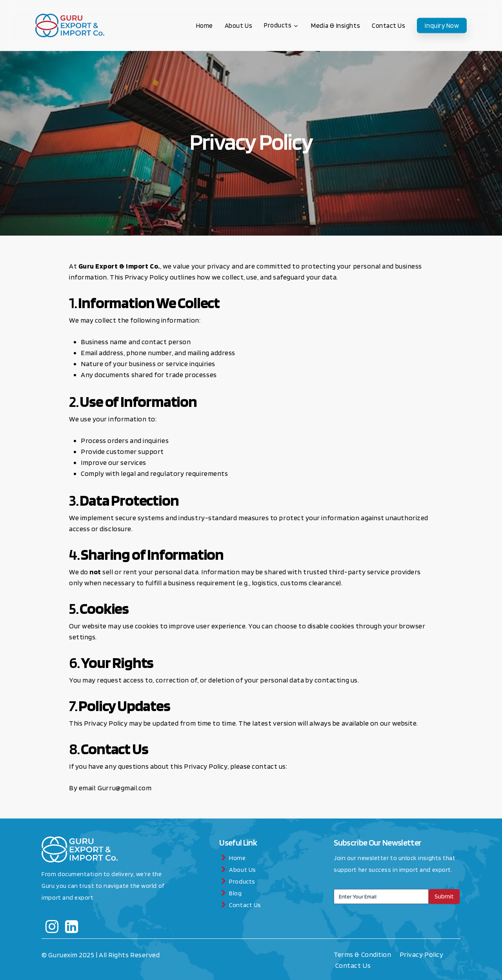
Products (242, 881)
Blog (235, 893)
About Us (242, 870)
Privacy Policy (422, 954)
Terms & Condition (363, 954)
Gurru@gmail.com (125, 788)
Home (237, 858)
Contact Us (245, 905)
